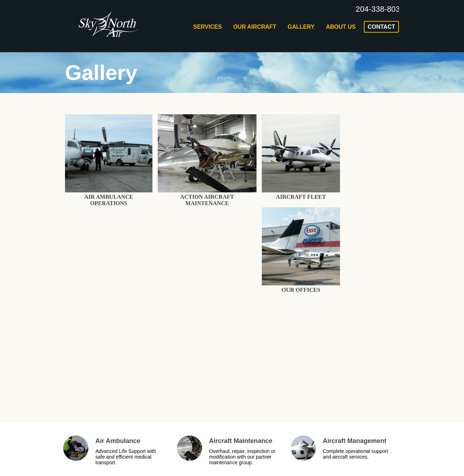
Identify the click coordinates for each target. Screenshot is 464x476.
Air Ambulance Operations (109, 200)
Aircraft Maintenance (241, 441)
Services (208, 27)
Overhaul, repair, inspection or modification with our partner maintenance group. (242, 457)
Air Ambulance (118, 441)
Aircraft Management (355, 441)
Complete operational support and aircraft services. (356, 454)
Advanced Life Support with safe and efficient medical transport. (126, 457)
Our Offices (301, 290)
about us (341, 27)
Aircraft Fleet (301, 197)
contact (381, 27)
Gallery (301, 27)
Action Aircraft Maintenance (207, 200)
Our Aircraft (255, 27)
